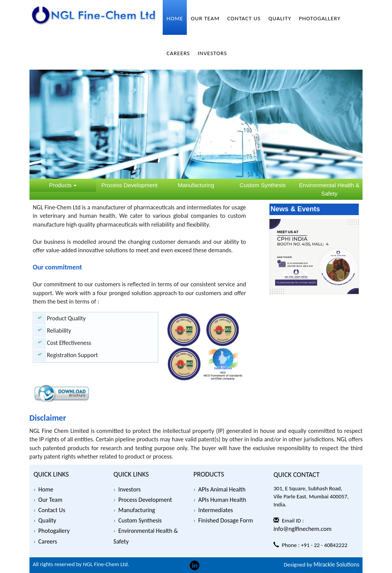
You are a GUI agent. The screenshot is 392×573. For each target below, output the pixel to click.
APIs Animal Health (222, 489)
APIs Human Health (222, 500)
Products (63, 185)
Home (46, 489)
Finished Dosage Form (226, 520)
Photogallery (54, 531)
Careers (48, 541)
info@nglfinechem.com (302, 529)
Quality (47, 520)
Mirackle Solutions (336, 564)
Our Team (50, 500)
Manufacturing (137, 510)
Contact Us (52, 510)
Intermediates (216, 510)
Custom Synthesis (140, 520)
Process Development (145, 500)
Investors (129, 489)
